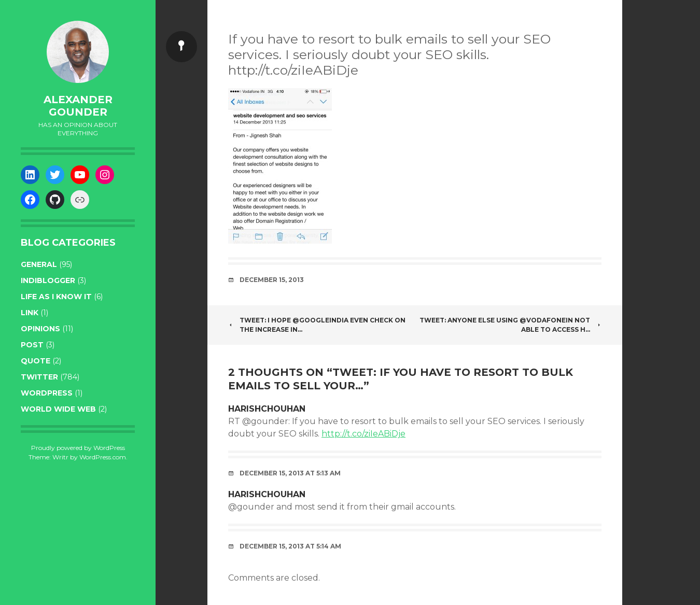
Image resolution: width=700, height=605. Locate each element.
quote (36, 361)
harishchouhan (267, 409)
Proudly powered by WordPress (78, 448)
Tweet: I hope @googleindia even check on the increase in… (317, 325)
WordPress (47, 393)
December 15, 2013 (272, 280)
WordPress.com (103, 457)
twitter (39, 377)
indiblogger (48, 280)
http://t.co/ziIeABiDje (363, 434)
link (30, 313)
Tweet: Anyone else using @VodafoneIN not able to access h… (510, 325)
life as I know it (56, 297)
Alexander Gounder (78, 106)
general (39, 264)
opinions (40, 329)
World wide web (58, 409)
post (32, 345)
